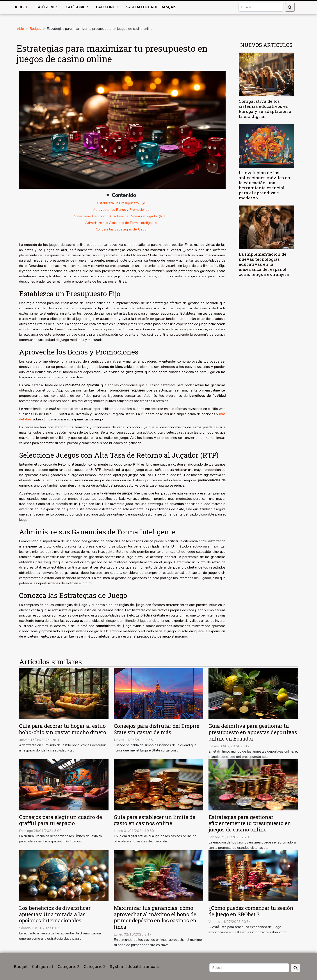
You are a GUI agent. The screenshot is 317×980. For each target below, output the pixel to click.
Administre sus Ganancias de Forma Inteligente (121, 223)
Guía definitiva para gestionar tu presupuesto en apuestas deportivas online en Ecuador (253, 732)
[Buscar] (261, 7)
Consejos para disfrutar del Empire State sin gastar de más (157, 729)
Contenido (124, 195)
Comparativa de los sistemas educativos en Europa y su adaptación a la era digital (265, 109)
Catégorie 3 (107, 7)
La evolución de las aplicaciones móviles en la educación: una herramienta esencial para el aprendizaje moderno (264, 185)
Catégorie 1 (47, 7)
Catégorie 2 (77, 7)
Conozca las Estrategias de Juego (121, 229)
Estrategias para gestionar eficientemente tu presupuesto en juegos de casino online (250, 823)
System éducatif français (151, 7)
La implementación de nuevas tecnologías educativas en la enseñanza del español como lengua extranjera (264, 264)
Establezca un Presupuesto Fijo (121, 203)
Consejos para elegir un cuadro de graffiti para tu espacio (61, 820)
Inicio (20, 29)
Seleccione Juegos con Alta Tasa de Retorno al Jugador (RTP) (121, 216)
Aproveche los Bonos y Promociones (121, 210)
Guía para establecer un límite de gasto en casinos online (154, 820)
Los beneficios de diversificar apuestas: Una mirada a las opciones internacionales (55, 914)
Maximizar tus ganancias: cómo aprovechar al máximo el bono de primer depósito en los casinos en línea (155, 917)
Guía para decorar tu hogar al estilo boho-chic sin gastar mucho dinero (63, 729)
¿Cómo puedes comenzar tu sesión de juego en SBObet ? (251, 911)
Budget (20, 7)
